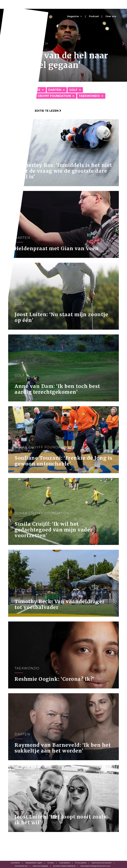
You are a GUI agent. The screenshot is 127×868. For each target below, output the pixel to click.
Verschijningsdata (40, 866)
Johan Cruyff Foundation (48, 96)
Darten (55, 90)
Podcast (94, 16)
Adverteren (15, 863)
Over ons (111, 16)
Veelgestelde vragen (34, 863)
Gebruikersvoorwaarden (102, 863)
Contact (51, 863)
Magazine (73, 16)
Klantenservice (21, 866)
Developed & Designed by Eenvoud (95, 866)
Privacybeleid (81, 863)
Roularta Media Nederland (64, 866)
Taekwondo (89, 96)
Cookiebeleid (65, 863)
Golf (73, 90)
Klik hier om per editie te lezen (35, 111)
